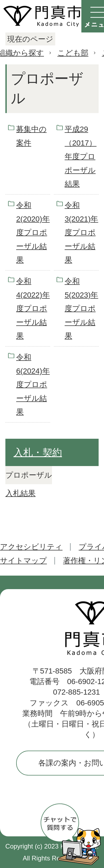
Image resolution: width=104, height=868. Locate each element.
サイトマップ (23, 561)
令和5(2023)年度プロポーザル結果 (82, 308)
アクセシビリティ (31, 547)
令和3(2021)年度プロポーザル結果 (82, 232)
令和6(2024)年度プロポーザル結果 (33, 385)
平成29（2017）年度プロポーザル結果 (81, 156)
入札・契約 (38, 452)
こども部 (73, 53)
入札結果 (20, 493)
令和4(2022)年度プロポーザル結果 (33, 308)
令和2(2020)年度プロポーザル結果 (33, 232)
